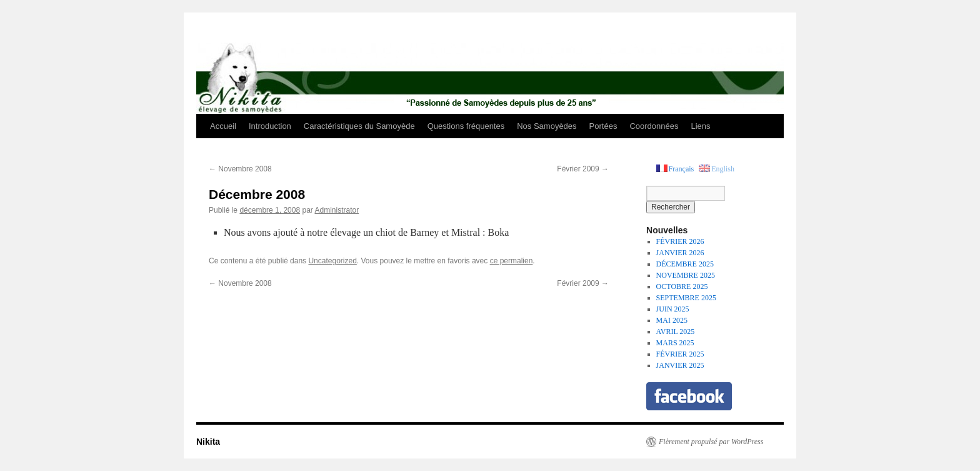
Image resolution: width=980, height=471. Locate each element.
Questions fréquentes (466, 126)
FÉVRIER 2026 (680, 241)
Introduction (270, 126)
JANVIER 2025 (680, 365)
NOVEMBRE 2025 (686, 275)
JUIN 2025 (673, 309)
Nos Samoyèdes (547, 126)
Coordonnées (654, 126)
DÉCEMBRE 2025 (685, 264)
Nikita (208, 442)
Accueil (223, 126)
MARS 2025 (675, 343)
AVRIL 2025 (676, 332)
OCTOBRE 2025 (682, 286)
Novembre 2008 (240, 169)
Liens (700, 126)
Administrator (337, 210)
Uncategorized (332, 261)
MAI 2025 (672, 320)
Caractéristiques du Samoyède (359, 126)
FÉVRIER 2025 (680, 354)
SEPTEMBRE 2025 (686, 298)
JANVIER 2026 (680, 253)
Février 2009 (583, 169)
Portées (603, 126)
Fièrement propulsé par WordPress (711, 442)
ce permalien (512, 261)
